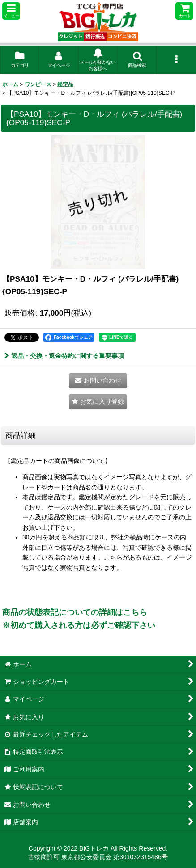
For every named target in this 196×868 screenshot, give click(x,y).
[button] (11, 11)
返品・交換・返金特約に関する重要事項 (64, 356)
